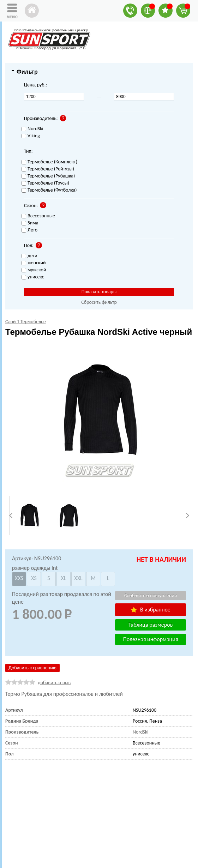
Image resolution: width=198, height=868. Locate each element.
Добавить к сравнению (32, 668)
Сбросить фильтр (99, 302)
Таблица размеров (151, 625)
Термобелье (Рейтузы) (48, 169)
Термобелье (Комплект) (49, 162)
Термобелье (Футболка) (49, 190)
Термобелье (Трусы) (45, 183)
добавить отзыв (54, 683)
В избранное (150, 610)
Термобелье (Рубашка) (48, 176)
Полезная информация (151, 639)
